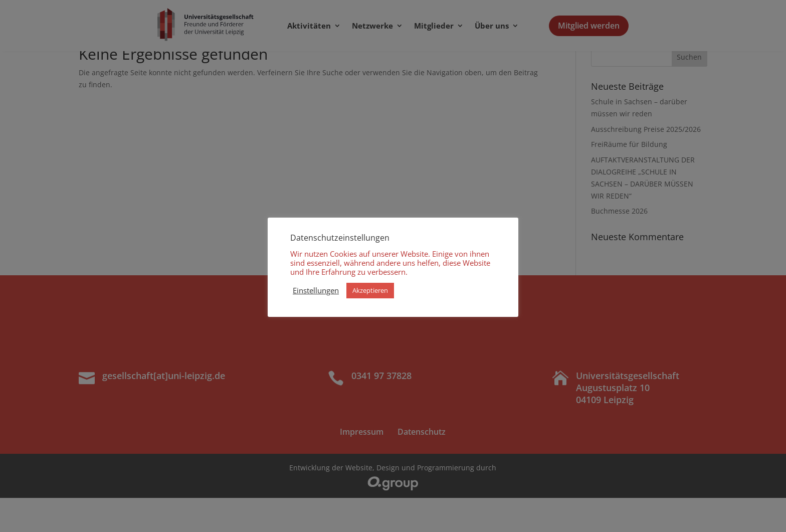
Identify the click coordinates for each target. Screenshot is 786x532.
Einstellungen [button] (316, 290)
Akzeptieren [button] (370, 290)
